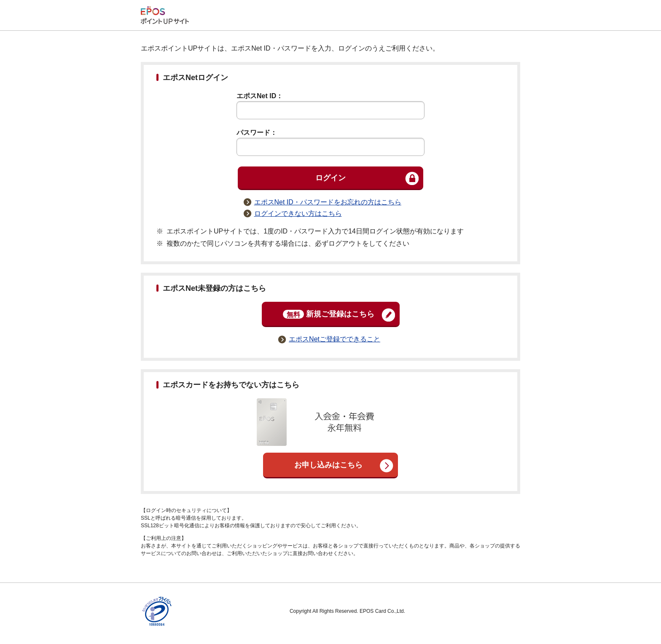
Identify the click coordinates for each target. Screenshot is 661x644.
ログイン (330, 178)
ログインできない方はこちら (298, 213)
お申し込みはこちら (328, 465)
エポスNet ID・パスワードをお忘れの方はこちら (328, 202)
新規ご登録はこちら (329, 314)
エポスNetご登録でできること (335, 339)
